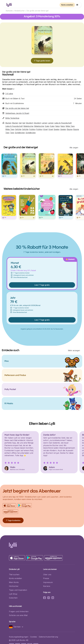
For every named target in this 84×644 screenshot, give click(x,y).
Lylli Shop (13, 594)
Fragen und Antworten (19, 611)
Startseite (9, 11)
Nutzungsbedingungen (19, 637)
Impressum (48, 582)
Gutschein (13, 598)
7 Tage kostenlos (13, 520)
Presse (46, 578)
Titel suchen (14, 575)
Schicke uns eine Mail (18, 615)
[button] (77, 5)
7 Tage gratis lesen (42, 61)
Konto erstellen (67, 5)
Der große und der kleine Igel (38, 11)
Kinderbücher (20, 11)
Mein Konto (14, 582)
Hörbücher (14, 586)
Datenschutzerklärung (48, 637)
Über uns (47, 575)
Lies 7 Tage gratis (42, 285)
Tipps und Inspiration (18, 590)
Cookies (34, 637)
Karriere (47, 586)
